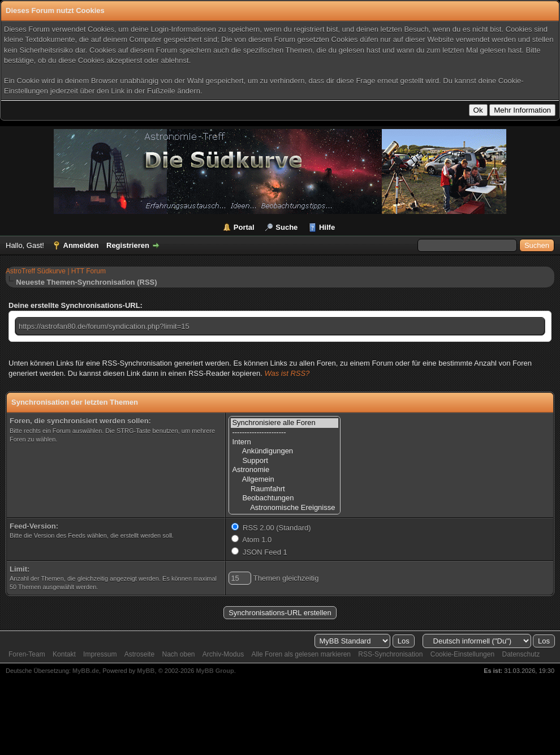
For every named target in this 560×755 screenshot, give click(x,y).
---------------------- (285, 433)
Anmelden (81, 245)
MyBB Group (215, 671)
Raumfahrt (285, 489)
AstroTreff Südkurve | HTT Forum (56, 271)
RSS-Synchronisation (390, 654)
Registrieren (128, 245)
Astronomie (285, 470)
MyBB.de (86, 671)
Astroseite (139, 654)
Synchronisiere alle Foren (285, 423)
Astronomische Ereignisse (285, 508)
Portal (244, 227)
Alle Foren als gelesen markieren (301, 654)
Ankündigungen (285, 451)
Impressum (100, 654)
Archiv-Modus (223, 654)
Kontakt (64, 654)
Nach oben (178, 654)
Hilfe (327, 227)
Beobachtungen (285, 498)
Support (285, 461)
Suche (287, 227)
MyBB (146, 671)
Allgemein (285, 480)
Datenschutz (521, 654)
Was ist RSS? (287, 373)
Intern (285, 442)
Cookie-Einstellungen (462, 654)
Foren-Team (27, 654)
